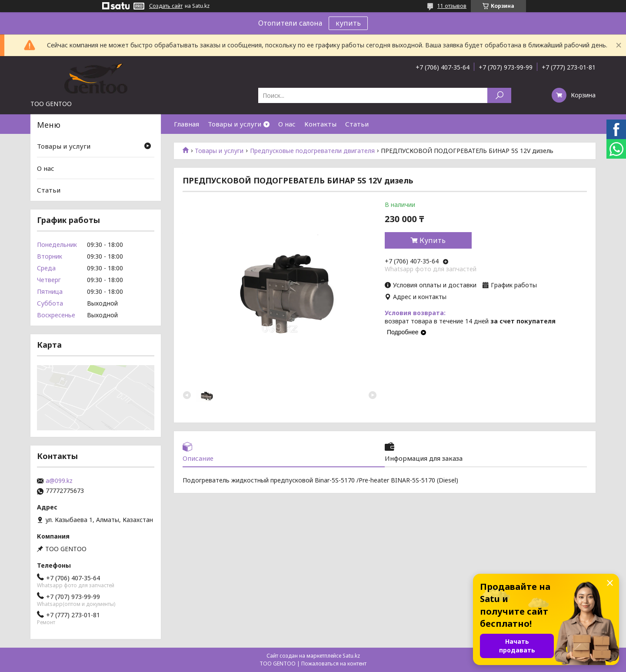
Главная (186, 124)
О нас (287, 124)
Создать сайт (166, 6)
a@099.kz (59, 481)
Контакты (320, 124)
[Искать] (499, 95)
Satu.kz (351, 656)
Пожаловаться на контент (334, 664)
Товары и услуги (235, 124)
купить (348, 23)
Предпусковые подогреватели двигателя (312, 151)
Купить (433, 240)
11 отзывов (452, 6)
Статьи (357, 124)
